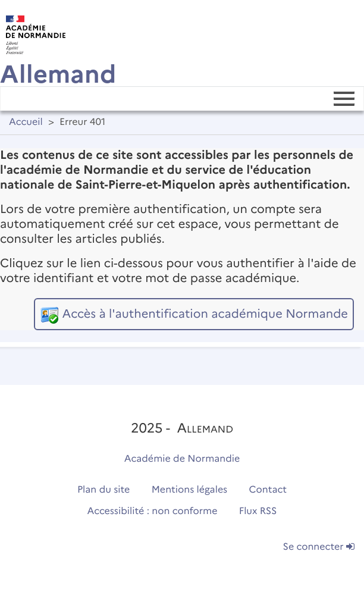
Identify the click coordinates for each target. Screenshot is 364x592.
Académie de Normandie (182, 459)
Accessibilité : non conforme (153, 511)
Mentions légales (190, 490)
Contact (268, 490)
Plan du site (103, 490)
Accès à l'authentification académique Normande (205, 314)
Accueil (26, 122)
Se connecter (319, 547)
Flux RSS (258, 511)
